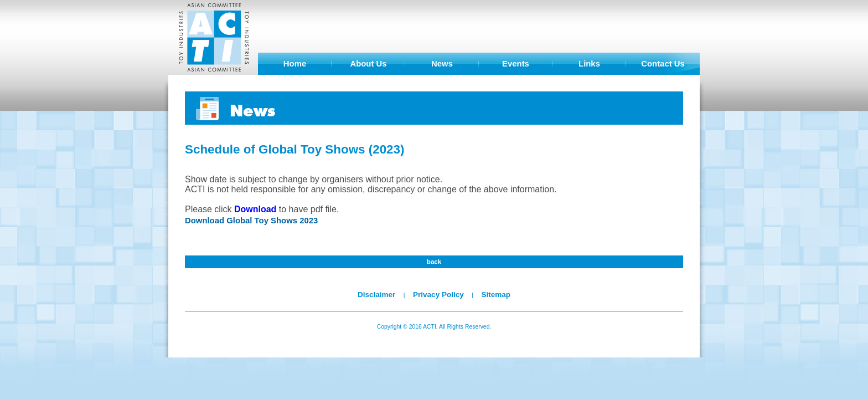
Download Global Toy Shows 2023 (251, 221)
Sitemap (496, 295)
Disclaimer (376, 295)
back (434, 262)
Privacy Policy (438, 295)
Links (589, 64)
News (442, 64)
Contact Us (663, 64)
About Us (368, 64)
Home (295, 64)
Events (516, 64)
